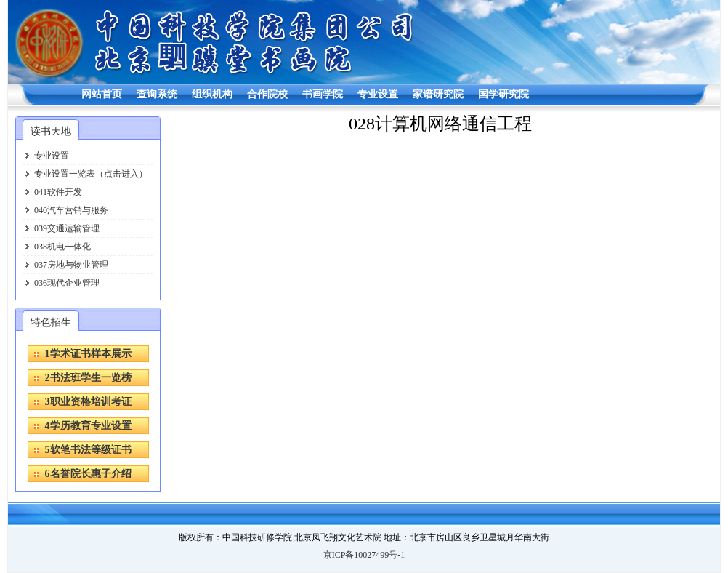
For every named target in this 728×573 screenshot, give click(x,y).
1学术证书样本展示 (88, 354)
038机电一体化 (62, 247)
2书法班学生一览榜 (88, 378)
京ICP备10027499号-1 (364, 555)
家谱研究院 (438, 94)
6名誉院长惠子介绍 (88, 474)
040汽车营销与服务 (71, 210)
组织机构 (212, 94)
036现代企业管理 (67, 283)
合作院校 (267, 94)
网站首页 (102, 94)
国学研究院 (503, 94)
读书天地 (51, 131)
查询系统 (157, 94)
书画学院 (323, 94)
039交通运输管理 (67, 228)
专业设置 (378, 94)
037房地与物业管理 (71, 265)
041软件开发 (58, 192)
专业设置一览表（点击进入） (91, 174)
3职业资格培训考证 (88, 402)
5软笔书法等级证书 (88, 450)
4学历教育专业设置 (88, 426)
